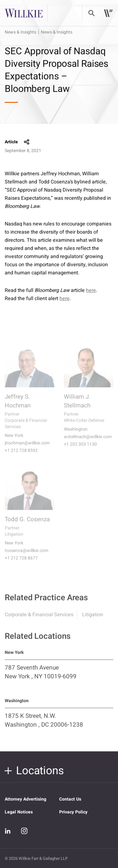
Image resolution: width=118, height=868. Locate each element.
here (91, 290)
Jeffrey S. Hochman (18, 405)
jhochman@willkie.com (27, 447)
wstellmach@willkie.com (88, 441)
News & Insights (20, 32)
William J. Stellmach (77, 405)
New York (14, 440)
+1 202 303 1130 (80, 449)
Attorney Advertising (25, 799)
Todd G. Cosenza (27, 524)
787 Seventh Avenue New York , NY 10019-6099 (41, 676)
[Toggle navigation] (108, 13)
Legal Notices (19, 812)
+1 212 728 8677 (21, 563)
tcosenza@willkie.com (26, 555)
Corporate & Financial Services (39, 618)
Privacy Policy (73, 812)
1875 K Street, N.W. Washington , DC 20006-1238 (44, 724)
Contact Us (70, 799)
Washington (76, 434)
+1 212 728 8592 (21, 455)
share (27, 142)
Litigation (93, 618)
